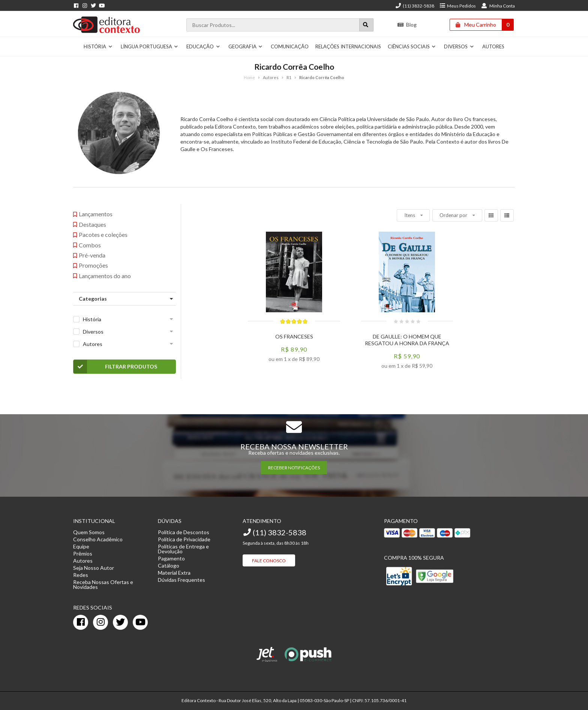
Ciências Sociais (412, 46)
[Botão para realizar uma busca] (366, 25)
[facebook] (81, 622)
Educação (203, 46)
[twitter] (120, 622)
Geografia (246, 46)
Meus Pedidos (458, 6)
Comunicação (290, 46)
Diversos (459, 46)
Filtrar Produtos (115, 367)
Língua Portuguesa (150, 46)
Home (249, 77)
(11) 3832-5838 (415, 6)
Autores (493, 46)
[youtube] (140, 622)
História (98, 46)
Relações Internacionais (348, 46)
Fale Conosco (269, 561)
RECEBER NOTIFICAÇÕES (294, 468)
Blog (407, 25)
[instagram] (100, 622)
